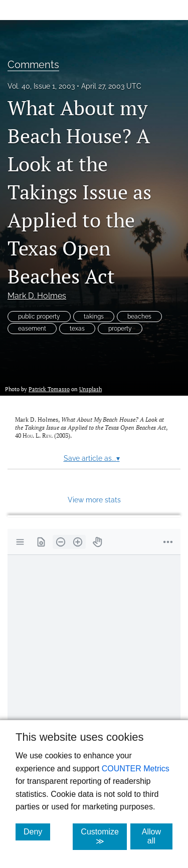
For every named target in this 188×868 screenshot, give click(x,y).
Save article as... (92, 458)
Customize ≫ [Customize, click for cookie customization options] (104, 836)
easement (32, 329)
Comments (33, 65)
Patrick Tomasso (49, 389)
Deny (37, 831)
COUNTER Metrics (136, 769)
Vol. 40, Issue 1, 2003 (41, 86)
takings (94, 317)
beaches (139, 317)
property (120, 329)
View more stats (94, 500)
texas (77, 329)
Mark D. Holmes (37, 296)
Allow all (157, 836)
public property (39, 317)
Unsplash (90, 389)
